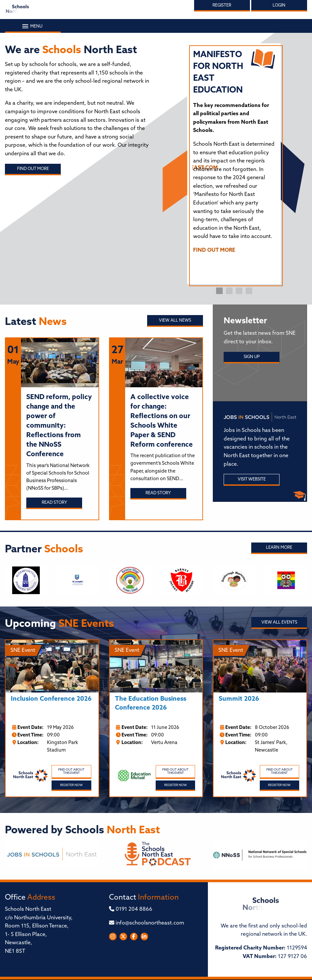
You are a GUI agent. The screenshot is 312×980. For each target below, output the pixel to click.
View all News (175, 320)
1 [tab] (219, 291)
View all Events (279, 622)
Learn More (279, 548)
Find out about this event (71, 771)
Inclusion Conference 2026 (51, 699)
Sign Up (252, 357)
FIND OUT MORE (214, 250)
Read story (54, 503)
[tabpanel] (234, 155)
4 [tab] (249, 291)
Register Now (71, 785)
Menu (33, 26)
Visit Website (252, 479)
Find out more (33, 169)
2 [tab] (229, 291)
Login (279, 5)
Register (222, 5)
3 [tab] (239, 291)
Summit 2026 (239, 699)
